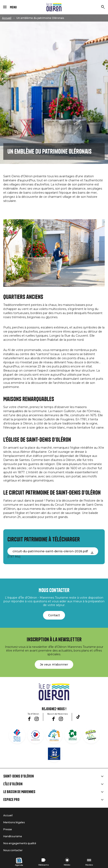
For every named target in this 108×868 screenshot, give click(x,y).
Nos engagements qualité (20, 843)
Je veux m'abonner (54, 664)
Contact (54, 615)
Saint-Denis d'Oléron (19, 776)
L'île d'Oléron (13, 784)
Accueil (7, 18)
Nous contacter (13, 850)
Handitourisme (13, 836)
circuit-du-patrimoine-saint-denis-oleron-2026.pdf (50, 551)
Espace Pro (11, 800)
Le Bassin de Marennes (19, 792)
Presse (8, 829)
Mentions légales (14, 822)
